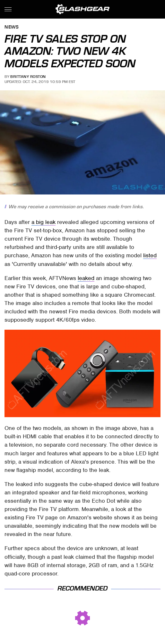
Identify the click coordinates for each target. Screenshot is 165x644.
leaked (86, 278)
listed (150, 255)
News (12, 27)
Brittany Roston (28, 77)
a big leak (43, 222)
